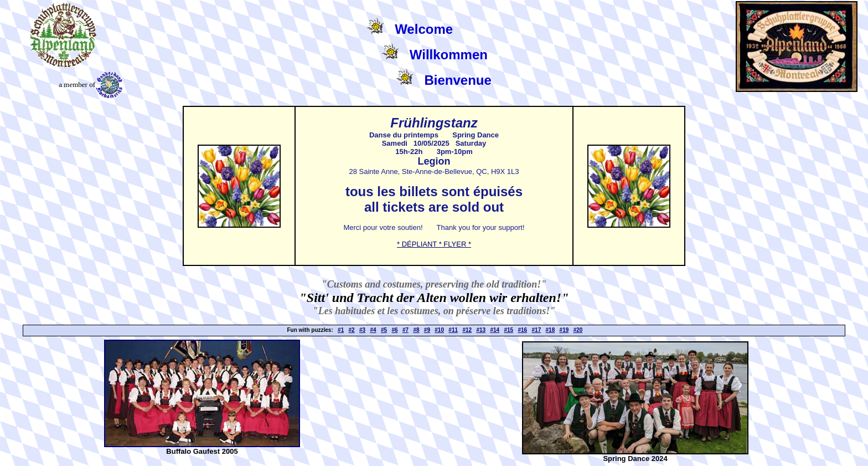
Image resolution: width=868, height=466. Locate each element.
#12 (467, 330)
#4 (373, 330)
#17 (537, 330)
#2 (352, 330)
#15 (508, 330)
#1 (341, 330)
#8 (416, 330)
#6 (394, 330)
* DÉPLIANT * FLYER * (434, 244)
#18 (551, 330)
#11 (453, 330)
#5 (384, 330)
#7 (405, 330)
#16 (523, 330)
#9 (427, 330)
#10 (439, 330)
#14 (495, 330)
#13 (481, 330)
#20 (578, 330)
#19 (564, 330)
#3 (362, 330)
